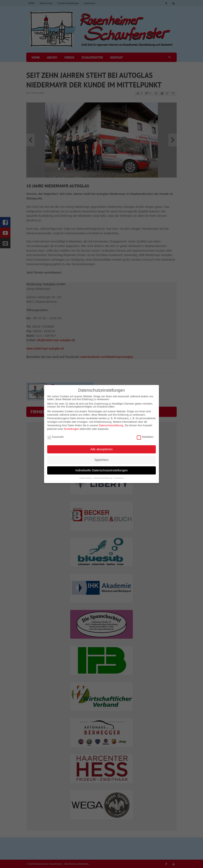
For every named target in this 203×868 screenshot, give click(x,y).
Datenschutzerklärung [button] (103, 475)
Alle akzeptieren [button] (102, 446)
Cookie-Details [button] (86, 475)
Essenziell (55, 434)
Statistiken (145, 434)
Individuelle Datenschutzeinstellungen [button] (101, 467)
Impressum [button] (119, 475)
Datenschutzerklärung (111, 422)
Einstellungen (71, 426)
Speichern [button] (101, 456)
